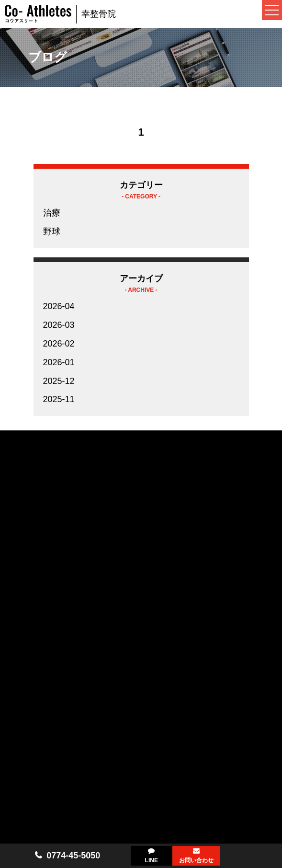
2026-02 (59, 344)
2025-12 (59, 381)
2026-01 (59, 362)
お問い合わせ (196, 860)
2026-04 (59, 306)
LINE (152, 860)
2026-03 (59, 325)
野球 (52, 231)
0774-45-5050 (73, 856)
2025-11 (59, 399)
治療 (52, 213)
